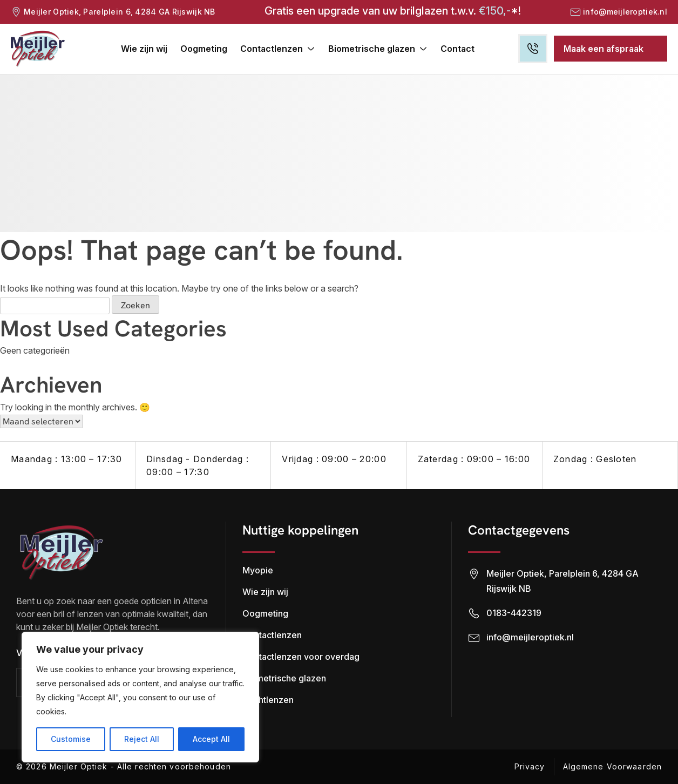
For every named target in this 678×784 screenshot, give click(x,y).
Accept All (211, 739)
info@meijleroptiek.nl (625, 12)
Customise (71, 739)
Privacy (530, 766)
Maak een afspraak (604, 49)
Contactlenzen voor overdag (301, 657)
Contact (457, 49)
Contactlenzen (272, 49)
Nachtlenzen (268, 700)
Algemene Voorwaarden (612, 766)
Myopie (258, 570)
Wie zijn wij (144, 49)
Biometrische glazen (372, 49)
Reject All (142, 739)
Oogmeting (204, 49)
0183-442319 (514, 613)
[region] (140, 697)
